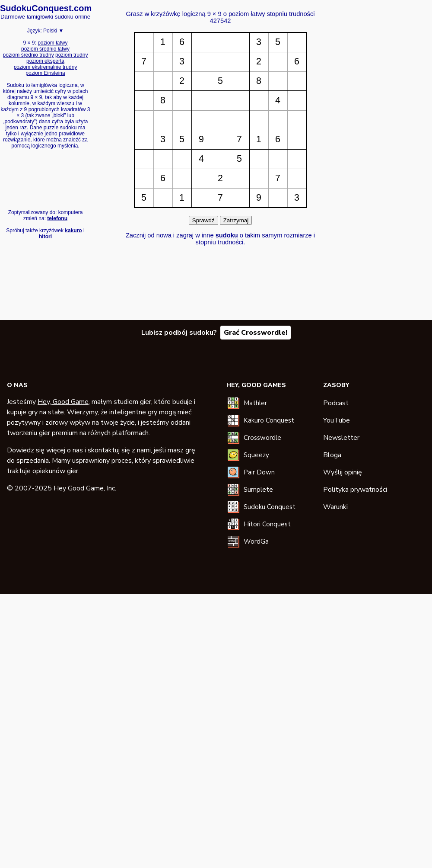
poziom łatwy (52, 43)
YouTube (337, 420)
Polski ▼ (53, 31)
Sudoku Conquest (270, 507)
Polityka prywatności (355, 490)
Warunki (335, 507)
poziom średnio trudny (29, 55)
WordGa (256, 541)
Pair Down (259, 472)
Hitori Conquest (267, 524)
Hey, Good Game (63, 402)
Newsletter (341, 438)
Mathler (255, 403)
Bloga (332, 455)
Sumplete (258, 490)
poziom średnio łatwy (45, 49)
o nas (75, 450)
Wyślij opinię (343, 472)
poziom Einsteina (45, 73)
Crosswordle (262, 438)
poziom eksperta (45, 61)
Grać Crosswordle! (256, 333)
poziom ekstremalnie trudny (46, 67)
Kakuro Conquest (269, 420)
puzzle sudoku (60, 128)
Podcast (336, 403)
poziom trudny (71, 55)
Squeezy (256, 455)
